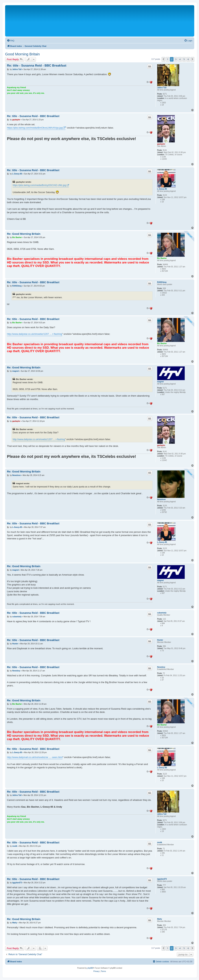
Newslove (161, 499)
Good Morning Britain (22, 54)
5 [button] (184, 59)
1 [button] (168, 59)
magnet (161, 382)
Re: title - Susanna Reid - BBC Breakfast (37, 66)
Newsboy (161, 667)
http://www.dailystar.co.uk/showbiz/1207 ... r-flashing (35, 334)
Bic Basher (162, 258)
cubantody (162, 613)
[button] (163, 59)
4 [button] (180, 59)
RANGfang (162, 282)
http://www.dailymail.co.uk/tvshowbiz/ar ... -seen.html (35, 757)
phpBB (90, 968)
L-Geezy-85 (162, 189)
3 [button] (176, 59)
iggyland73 (162, 879)
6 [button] (188, 59)
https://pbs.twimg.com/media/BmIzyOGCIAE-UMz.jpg (39, 185)
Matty (160, 919)
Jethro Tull (162, 88)
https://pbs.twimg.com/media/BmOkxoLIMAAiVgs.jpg (35, 128)
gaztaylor (161, 144)
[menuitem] (11, 41)
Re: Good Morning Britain (24, 234)
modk (160, 842)
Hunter (160, 640)
